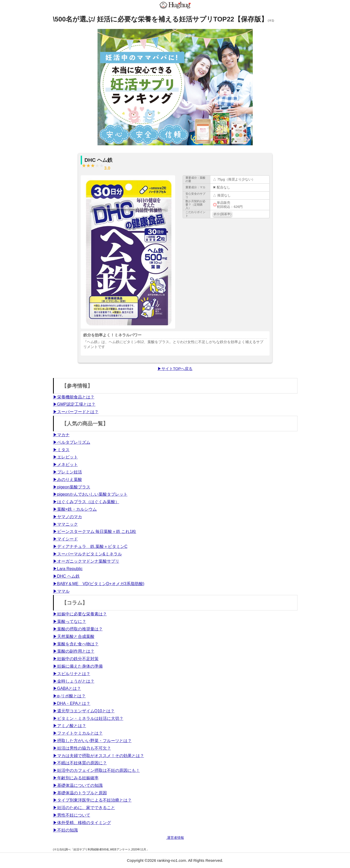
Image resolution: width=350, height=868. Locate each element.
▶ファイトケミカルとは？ (78, 733)
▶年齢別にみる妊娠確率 (76, 778)
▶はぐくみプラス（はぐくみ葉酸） (86, 502)
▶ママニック (65, 524)
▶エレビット (65, 457)
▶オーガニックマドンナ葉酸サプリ (86, 561)
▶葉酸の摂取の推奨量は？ (78, 629)
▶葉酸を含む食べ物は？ (76, 644)
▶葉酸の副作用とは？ (74, 651)
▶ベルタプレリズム (72, 442)
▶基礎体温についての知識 (78, 785)
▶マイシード (65, 539)
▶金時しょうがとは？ (74, 681)
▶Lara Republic (68, 569)
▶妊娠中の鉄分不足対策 (76, 659)
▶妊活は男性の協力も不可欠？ (82, 748)
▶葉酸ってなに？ (70, 621)
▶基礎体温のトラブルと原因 (80, 793)
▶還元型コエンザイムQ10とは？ (84, 711)
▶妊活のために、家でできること (84, 808)
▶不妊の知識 (65, 830)
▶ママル (61, 591)
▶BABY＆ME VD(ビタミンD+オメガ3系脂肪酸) (99, 584)
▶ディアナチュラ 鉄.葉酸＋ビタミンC (90, 546)
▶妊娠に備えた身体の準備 (78, 666)
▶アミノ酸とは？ (70, 726)
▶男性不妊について (72, 815)
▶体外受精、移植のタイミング (82, 823)
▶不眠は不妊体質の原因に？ (80, 763)
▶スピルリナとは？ (72, 674)
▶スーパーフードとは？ (76, 412)
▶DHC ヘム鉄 (66, 576)
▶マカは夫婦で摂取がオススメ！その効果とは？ (99, 756)
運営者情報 (175, 838)
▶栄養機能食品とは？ (74, 397)
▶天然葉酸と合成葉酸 (74, 636)
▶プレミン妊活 (68, 472)
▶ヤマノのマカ (68, 517)
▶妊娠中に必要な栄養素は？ (80, 614)
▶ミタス (61, 450)
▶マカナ (61, 435)
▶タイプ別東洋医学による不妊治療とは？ (92, 800)
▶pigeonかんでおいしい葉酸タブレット (90, 494)
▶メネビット (65, 465)
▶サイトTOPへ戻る (175, 369)
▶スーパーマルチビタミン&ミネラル (88, 554)
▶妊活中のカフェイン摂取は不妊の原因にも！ (96, 770)
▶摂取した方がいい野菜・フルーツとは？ (92, 741)
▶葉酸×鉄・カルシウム (75, 509)
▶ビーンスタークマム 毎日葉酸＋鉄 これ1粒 (95, 531)
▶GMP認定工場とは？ (74, 404)
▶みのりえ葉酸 (68, 480)
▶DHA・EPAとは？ (72, 703)
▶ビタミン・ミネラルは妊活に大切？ (88, 718)
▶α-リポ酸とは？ (69, 696)
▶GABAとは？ (67, 688)
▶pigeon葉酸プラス (72, 487)
